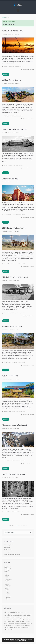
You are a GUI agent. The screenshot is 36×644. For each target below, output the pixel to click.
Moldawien (7, 582)
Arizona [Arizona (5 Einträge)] (21, 613)
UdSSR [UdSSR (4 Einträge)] (27, 627)
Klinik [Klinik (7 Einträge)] (30, 619)
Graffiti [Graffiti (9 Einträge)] (6, 617)
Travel (20, 67)
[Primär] (18, 10)
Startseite (4, 17)
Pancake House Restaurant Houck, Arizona (12, 554)
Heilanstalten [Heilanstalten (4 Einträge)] (12, 617)
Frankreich (7, 580)
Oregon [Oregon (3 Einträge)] (31, 624)
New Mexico (18, 214)
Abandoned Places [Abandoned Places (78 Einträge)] (12, 612)
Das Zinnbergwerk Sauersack (14, 474)
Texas (17, 116)
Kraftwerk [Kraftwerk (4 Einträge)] (6, 622)
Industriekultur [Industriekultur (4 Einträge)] (14, 619)
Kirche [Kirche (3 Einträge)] (27, 619)
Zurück (12, 525)
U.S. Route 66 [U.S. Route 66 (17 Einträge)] (22, 627)
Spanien (7, 588)
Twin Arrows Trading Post (12, 31)
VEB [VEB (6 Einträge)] (13, 630)
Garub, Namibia (7, 547)
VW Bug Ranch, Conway (11, 80)
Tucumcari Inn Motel (10, 376)
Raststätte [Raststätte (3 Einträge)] (6, 625)
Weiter (24, 525)
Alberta (7, 578)
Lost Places (16, 67)
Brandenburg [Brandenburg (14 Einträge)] (15, 615)
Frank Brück (17, 34)
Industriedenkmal (7, 569)
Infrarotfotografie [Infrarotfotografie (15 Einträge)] (21, 619)
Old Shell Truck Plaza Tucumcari (15, 277)
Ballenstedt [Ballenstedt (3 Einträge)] (6, 615)
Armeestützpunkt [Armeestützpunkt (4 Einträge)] (26, 613)
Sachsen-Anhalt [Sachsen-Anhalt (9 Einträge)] (11, 625)
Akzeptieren (23, 641)
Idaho (7, 595)
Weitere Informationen (14, 641)
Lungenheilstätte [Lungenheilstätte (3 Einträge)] (27, 622)
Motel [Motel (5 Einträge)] (14, 624)
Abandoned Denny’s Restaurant (14, 425)
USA (22, 67)
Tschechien (21, 512)
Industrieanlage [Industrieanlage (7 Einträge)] (25, 617)
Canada (7, 577)
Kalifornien (8, 596)
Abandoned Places (7, 67)
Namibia (7, 583)
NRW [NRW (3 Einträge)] (28, 624)
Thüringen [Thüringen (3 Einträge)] (8, 627)
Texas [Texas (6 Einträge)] (5, 627)
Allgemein (6, 567)
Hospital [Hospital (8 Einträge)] (16, 617)
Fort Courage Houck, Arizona (10, 552)
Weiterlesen (6, 74)
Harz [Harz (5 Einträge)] (8, 617)
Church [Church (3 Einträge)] (22, 615)
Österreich (7, 587)
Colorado (8, 594)
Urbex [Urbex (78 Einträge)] (6, 630)
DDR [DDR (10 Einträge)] (25, 615)
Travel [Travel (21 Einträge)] (12, 627)
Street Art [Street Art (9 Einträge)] (22, 625)
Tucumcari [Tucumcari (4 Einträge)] (16, 627)
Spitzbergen (8, 586)
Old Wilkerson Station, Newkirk (14, 228)
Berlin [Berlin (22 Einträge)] (10, 615)
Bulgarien (7, 575)
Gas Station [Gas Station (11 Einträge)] (29, 615)
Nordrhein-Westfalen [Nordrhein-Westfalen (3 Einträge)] (24, 624)
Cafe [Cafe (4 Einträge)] (20, 615)
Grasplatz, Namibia (8, 550)
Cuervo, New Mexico (10, 179)
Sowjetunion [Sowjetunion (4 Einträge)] (17, 625)
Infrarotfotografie (7, 570)
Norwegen (7, 584)
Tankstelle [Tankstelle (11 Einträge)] (27, 625)
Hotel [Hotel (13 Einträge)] (20, 617)
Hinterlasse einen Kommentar (28, 69)
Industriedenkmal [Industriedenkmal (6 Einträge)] (8, 619)
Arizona (12, 67)
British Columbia (9, 579)
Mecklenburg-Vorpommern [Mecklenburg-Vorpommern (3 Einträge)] (8, 624)
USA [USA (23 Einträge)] (10, 630)
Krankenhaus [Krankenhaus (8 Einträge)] (11, 622)
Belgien (6, 574)
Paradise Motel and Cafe (12, 327)
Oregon (7, 599)
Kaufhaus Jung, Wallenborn (9, 545)
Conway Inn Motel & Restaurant (15, 129)
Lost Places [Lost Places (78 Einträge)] (19, 621)
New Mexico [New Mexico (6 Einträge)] (18, 624)
